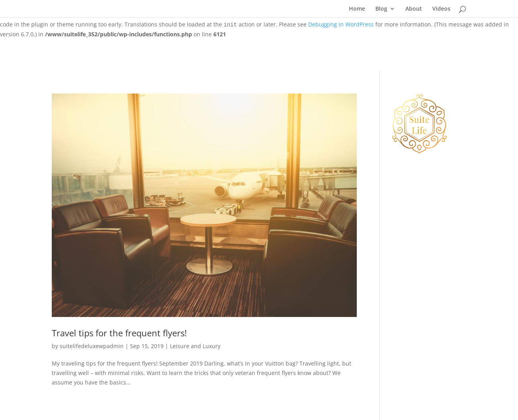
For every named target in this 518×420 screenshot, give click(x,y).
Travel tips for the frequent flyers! (119, 333)
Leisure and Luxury (195, 346)
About (414, 9)
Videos (441, 9)
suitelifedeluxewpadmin (92, 346)
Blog (381, 9)
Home (357, 9)
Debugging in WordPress (341, 24)
